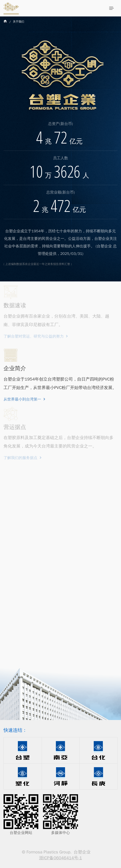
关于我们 (19, 22)
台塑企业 (11, 8)
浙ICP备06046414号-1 (60, 858)
